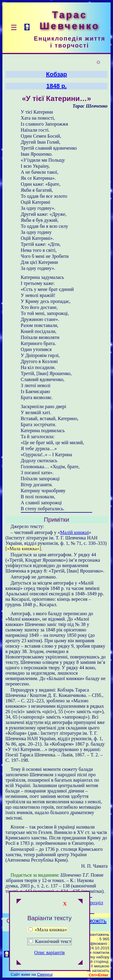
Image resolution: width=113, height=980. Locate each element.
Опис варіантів (50, 953)
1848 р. (57, 86)
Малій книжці (74, 532)
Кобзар (57, 74)
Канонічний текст (53, 941)
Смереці (45, 974)
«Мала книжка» (48, 930)
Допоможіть (90, 921)
